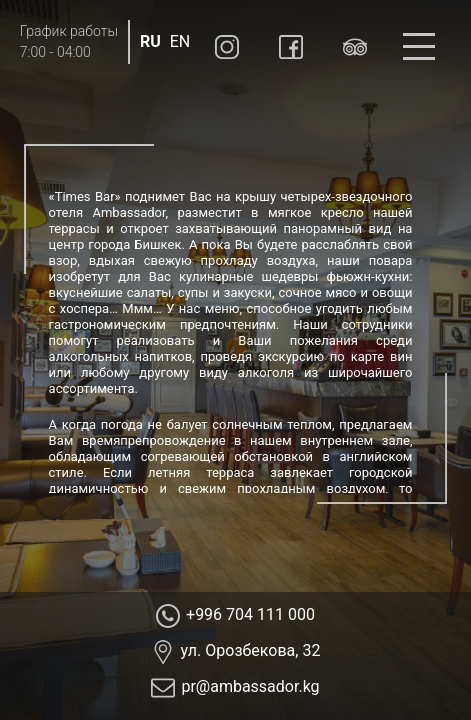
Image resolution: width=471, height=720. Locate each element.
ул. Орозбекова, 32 (251, 650)
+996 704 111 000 (250, 614)
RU (150, 41)
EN (180, 41)
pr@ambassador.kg (250, 686)
